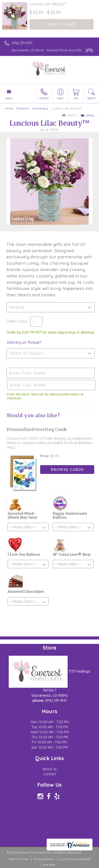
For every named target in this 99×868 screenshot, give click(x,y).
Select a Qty (17, 321)
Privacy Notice (44, 859)
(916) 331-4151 (22, 43)
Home (9, 108)
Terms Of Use (18, 859)
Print (69, 115)
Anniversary (40, 108)
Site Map (49, 865)
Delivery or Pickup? (24, 342)
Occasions (23, 108)
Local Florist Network (75, 859)
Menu (9, 98)
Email (88, 115)
